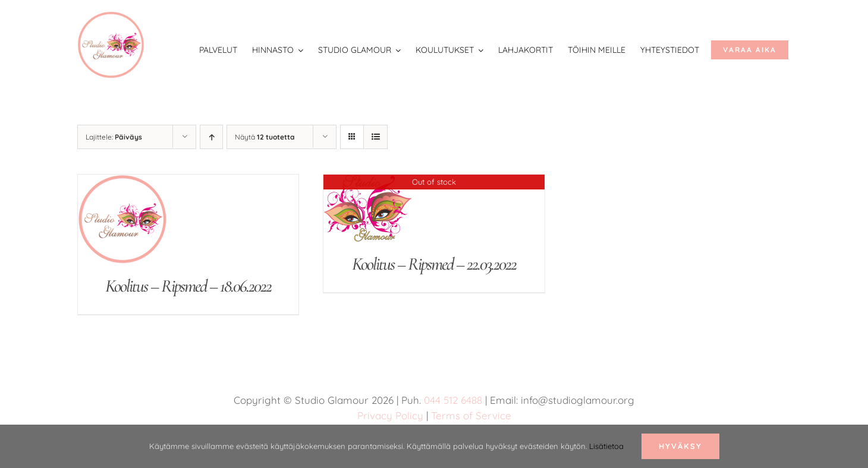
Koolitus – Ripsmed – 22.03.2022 (434, 264)
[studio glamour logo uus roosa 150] (111, 17)
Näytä (265, 137)
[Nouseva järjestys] (211, 137)
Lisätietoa (606, 446)
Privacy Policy (390, 415)
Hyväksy (680, 446)
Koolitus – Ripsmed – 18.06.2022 (188, 286)
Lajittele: (114, 137)
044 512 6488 (453, 400)
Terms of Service (471, 415)
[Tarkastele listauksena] (375, 137)
